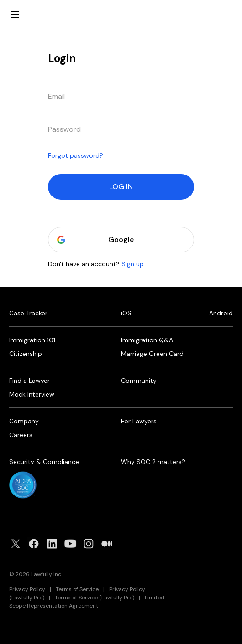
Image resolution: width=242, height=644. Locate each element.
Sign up (133, 264)
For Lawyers (139, 421)
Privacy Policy (27, 589)
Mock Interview (32, 394)
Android (221, 313)
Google (121, 240)
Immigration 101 (32, 340)
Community (139, 381)
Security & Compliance (44, 462)
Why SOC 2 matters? (153, 462)
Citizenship (26, 354)
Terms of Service (77, 589)
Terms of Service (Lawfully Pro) (95, 598)
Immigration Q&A (147, 340)
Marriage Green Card (152, 354)
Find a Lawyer (29, 381)
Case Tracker (28, 313)
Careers (21, 435)
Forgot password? (76, 155)
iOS (126, 313)
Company (24, 421)
